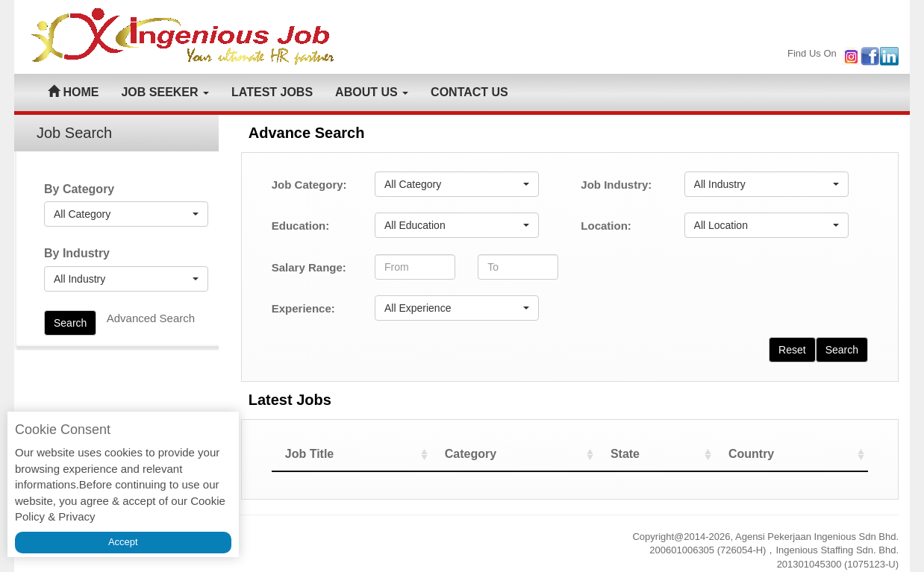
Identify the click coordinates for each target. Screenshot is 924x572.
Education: (301, 226)
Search (70, 323)
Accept (123, 542)
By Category (79, 189)
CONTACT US (469, 92)
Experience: (303, 308)
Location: (606, 226)
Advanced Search (151, 318)
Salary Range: (309, 267)
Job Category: (309, 185)
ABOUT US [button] (372, 92)
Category (471, 454)
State (625, 454)
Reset (792, 350)
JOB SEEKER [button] (165, 92)
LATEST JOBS (272, 92)
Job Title (310, 454)
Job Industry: (616, 185)
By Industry (77, 253)
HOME (73, 92)
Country (751, 454)
